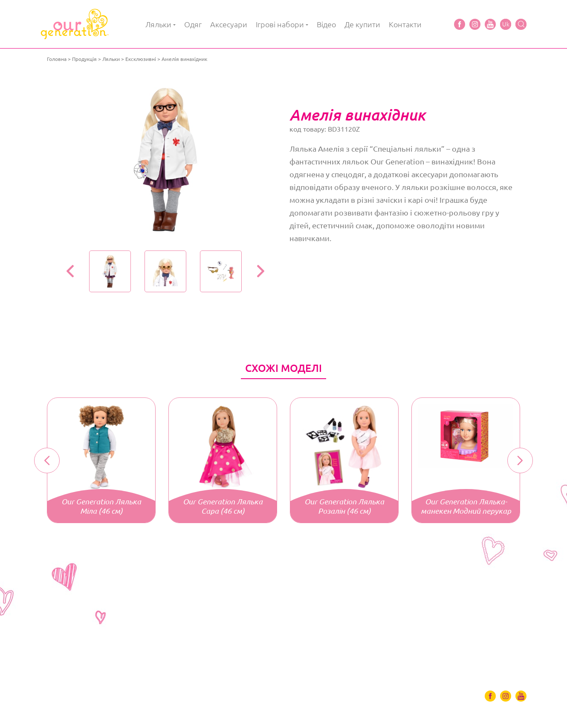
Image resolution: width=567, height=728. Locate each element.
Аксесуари (229, 24)
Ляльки (158, 24)
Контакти (405, 24)
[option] (165, 160)
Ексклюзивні (141, 59)
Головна (57, 59)
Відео (326, 24)
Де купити (362, 24)
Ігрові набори (280, 24)
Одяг (193, 24)
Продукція (84, 59)
